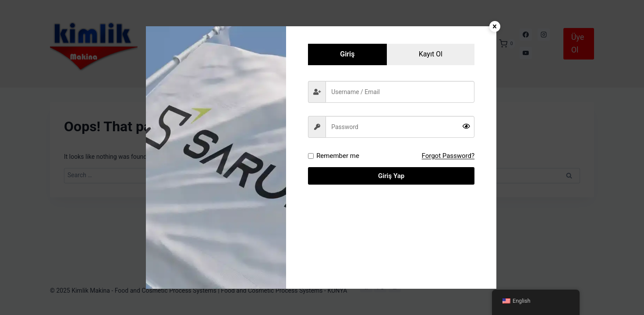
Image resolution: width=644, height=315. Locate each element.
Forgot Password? (448, 156)
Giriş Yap (391, 176)
